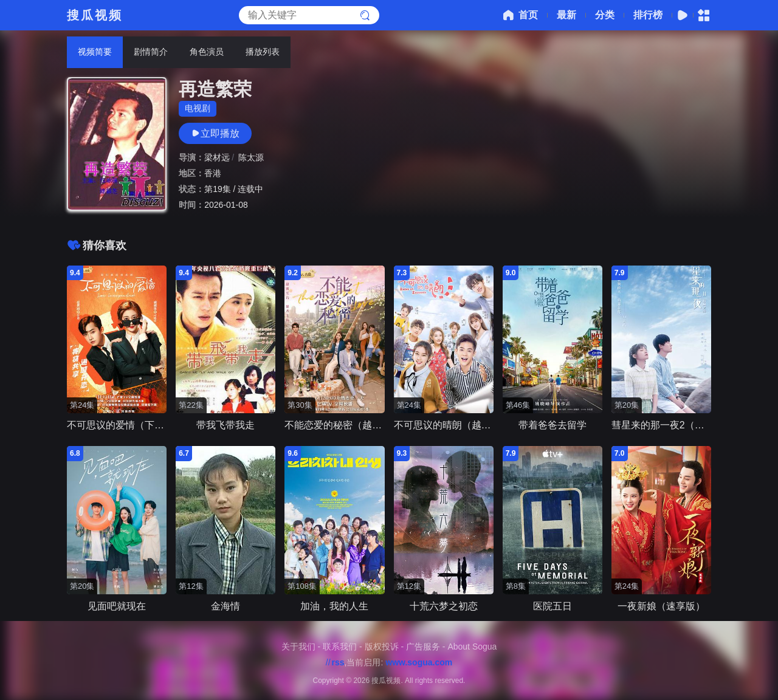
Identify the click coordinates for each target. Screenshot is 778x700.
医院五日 (553, 606)
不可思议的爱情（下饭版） (125, 425)
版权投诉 (382, 647)
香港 (213, 173)
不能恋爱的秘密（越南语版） (348, 425)
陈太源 (251, 157)
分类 (605, 15)
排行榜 (648, 15)
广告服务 (423, 647)
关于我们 (298, 647)
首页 (519, 15)
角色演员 (207, 52)
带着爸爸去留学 (553, 425)
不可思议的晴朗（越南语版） (457, 425)
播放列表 (263, 52)
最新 (566, 15)
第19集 (218, 189)
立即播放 (215, 133)
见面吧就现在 (117, 606)
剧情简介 (151, 52)
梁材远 (217, 157)
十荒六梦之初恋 (444, 606)
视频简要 (95, 52)
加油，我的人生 (334, 606)
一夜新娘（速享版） (661, 606)
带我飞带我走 (225, 425)
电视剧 (198, 108)
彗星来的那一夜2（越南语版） (677, 425)
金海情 (225, 606)
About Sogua (472, 647)
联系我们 (340, 647)
